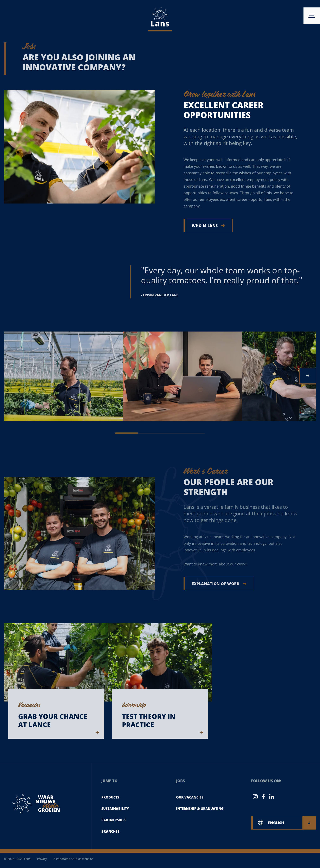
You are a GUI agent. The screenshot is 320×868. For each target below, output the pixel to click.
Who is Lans (208, 226)
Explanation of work (219, 584)
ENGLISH (289, 823)
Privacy (42, 859)
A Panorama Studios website (73, 859)
